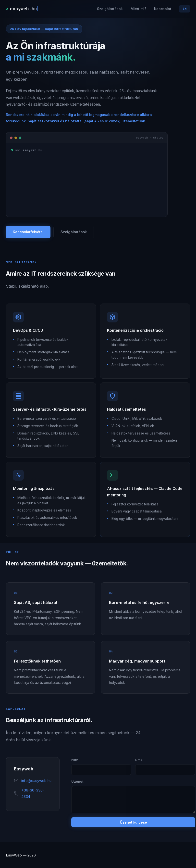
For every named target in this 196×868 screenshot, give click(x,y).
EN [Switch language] (185, 9)
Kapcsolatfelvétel (28, 232)
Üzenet (77, 782)
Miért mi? (138, 9)
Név (75, 760)
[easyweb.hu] (22, 9)
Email (140, 760)
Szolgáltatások (110, 9)
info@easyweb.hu (36, 781)
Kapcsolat (163, 9)
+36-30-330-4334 (33, 794)
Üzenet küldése (133, 823)
